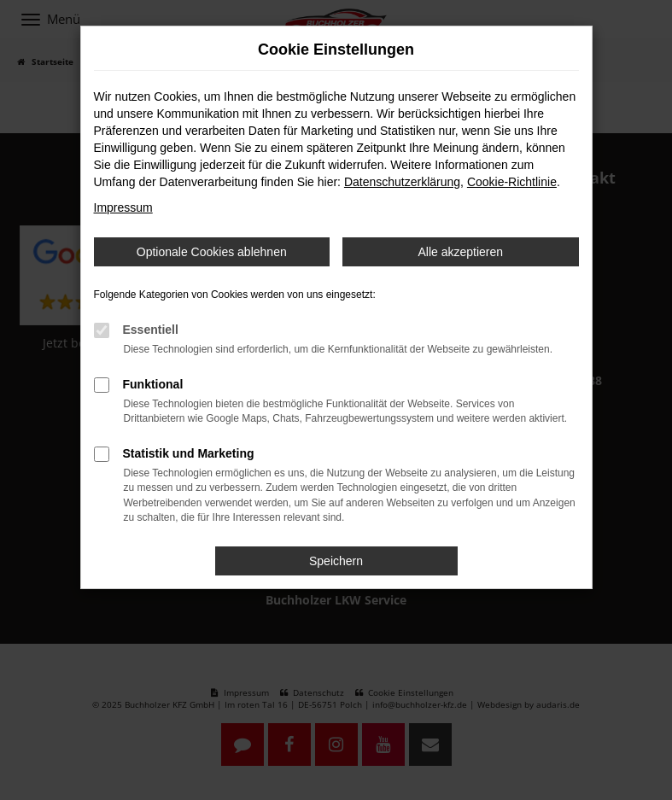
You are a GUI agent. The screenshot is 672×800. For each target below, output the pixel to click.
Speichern (336, 561)
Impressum (123, 207)
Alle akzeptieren (460, 252)
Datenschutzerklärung (402, 182)
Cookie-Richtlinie (512, 182)
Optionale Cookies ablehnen (212, 252)
